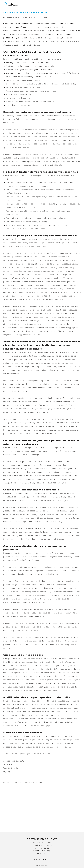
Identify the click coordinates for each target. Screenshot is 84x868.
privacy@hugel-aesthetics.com (29, 782)
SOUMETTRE (42, 866)
